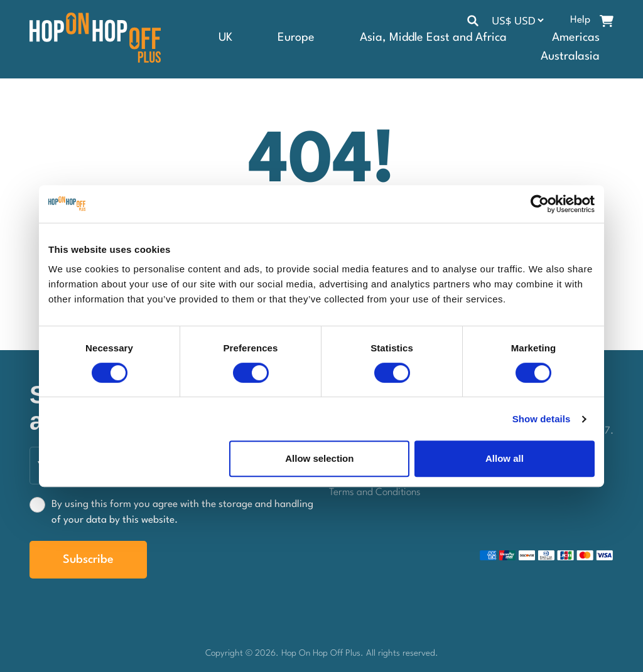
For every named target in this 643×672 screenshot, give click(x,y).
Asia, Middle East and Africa (433, 38)
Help (580, 20)
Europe (296, 38)
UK (225, 38)
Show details (542, 419)
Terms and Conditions (375, 493)
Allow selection (319, 458)
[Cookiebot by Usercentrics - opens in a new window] (540, 204)
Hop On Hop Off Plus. (324, 653)
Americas (576, 38)
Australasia (570, 56)
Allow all (505, 458)
